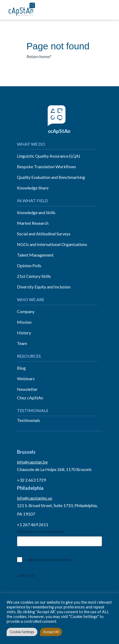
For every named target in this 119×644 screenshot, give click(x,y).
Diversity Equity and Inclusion (44, 287)
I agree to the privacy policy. (49, 559)
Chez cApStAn (30, 398)
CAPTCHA (26, 575)
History (24, 333)
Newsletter (27, 389)
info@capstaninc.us (35, 498)
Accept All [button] (51, 632)
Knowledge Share (33, 188)
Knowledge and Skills (36, 212)
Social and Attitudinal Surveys (44, 234)
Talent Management (35, 255)
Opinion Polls (29, 265)
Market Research (33, 223)
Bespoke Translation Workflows (47, 167)
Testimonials (28, 420)
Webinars (26, 379)
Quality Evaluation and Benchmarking (51, 177)
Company (26, 311)
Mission (24, 322)
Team (22, 343)
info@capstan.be (32, 462)
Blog (21, 368)
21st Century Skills (34, 276)
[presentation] (57, 591)
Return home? (39, 56)
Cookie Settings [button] (22, 632)
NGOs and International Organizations (52, 244)
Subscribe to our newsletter (40, 531)
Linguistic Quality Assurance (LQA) (49, 156)
